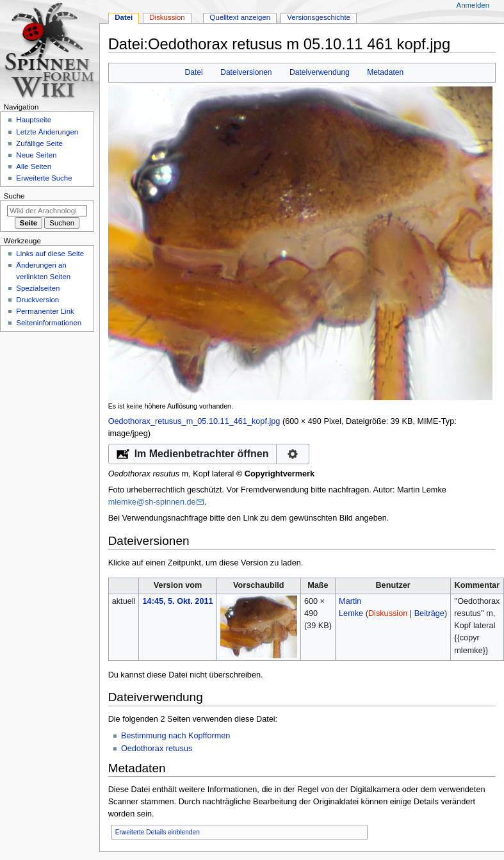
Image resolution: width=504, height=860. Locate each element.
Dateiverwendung (320, 72)
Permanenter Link (45, 311)
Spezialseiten (38, 288)
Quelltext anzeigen (240, 17)
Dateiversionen (246, 72)
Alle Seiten (34, 166)
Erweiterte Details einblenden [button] (158, 832)
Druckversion (37, 300)
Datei (194, 72)
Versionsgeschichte (319, 17)
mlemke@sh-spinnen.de (152, 502)
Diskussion (388, 613)
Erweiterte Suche (44, 178)
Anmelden (473, 5)
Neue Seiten (36, 155)
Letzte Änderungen (47, 132)
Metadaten (385, 72)
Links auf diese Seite (50, 254)
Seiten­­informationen (49, 323)
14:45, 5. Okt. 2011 (178, 601)
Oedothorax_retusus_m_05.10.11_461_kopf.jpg (194, 421)
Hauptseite (34, 120)
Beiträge (429, 613)
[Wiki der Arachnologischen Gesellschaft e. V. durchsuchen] (47, 211)
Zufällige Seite (39, 143)
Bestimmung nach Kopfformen (175, 736)
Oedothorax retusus (157, 749)
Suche (14, 196)
